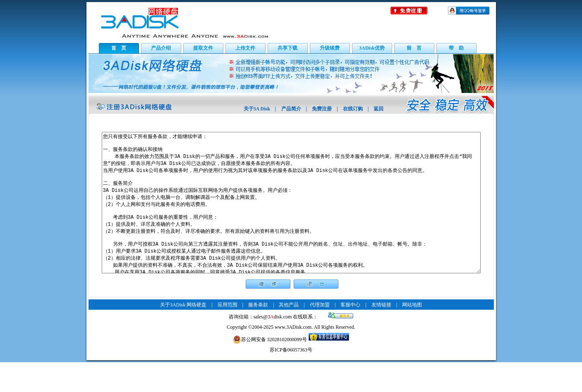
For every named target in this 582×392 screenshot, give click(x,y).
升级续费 (330, 48)
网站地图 (412, 335)
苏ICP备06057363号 (291, 380)
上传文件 (245, 48)
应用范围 (228, 335)
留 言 (414, 48)
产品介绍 (161, 48)
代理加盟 (320, 335)
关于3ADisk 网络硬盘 (183, 335)
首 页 (119, 48)
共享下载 (287, 48)
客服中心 (350, 335)
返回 (378, 109)
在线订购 (353, 109)
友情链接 (381, 335)
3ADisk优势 (372, 48)
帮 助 (456, 48)
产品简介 (291, 109)
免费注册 (322, 109)
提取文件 (203, 48)
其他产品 (289, 335)
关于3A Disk (257, 109)
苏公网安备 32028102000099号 (270, 369)
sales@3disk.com (273, 347)
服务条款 (258, 335)
